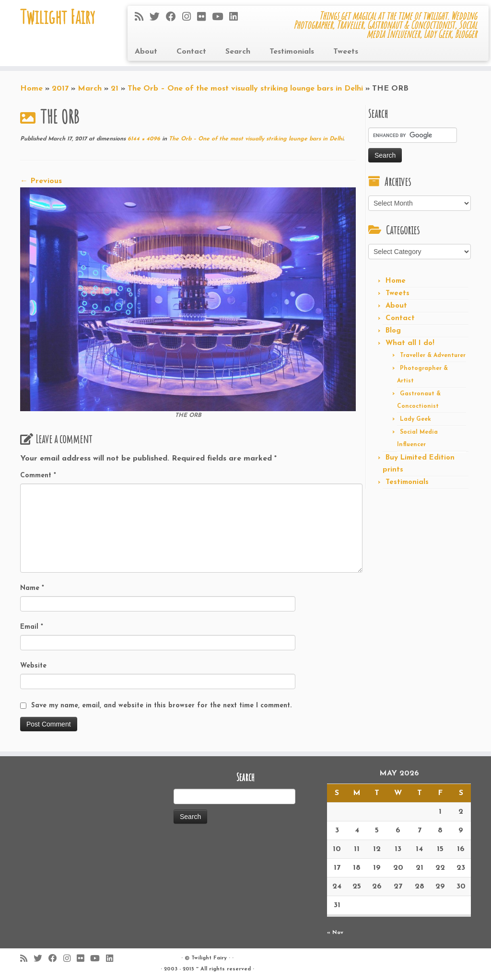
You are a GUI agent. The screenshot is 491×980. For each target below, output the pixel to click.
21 (115, 89)
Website (33, 666)
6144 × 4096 (143, 139)
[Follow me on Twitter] (158, 17)
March (90, 89)
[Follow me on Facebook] (174, 17)
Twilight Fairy (58, 17)
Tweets (346, 52)
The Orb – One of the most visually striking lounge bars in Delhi (245, 89)
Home (31, 89)
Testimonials (292, 52)
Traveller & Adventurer (433, 356)
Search (238, 52)
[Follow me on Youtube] (221, 17)
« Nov (335, 933)
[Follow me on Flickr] (205, 17)
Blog (393, 331)
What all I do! (410, 343)
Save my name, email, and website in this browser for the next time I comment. (161, 706)
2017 (60, 89)
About (146, 52)
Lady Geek (415, 419)
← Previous (41, 181)
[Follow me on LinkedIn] (237, 17)
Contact (191, 52)
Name (32, 588)
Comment (38, 476)
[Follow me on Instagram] (190, 17)
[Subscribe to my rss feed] (142, 17)
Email (32, 627)
